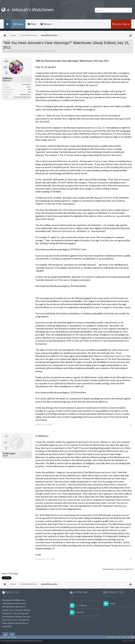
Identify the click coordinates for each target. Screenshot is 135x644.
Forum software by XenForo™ (21, 641)
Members (48, 24)
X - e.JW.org (78, 606)
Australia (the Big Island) (22, 97)
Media (33, 24)
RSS (132, 637)
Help (118, 637)
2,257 (29, 87)
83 (30, 92)
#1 (131, 424)
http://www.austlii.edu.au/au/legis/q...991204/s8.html (61, 286)
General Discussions (22, 51)
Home (7, 24)
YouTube (77, 612)
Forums (20, 24)
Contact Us (111, 637)
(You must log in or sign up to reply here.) (118, 569)
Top (129, 637)
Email (109, 604)
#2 (131, 559)
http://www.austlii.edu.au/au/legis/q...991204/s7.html (61, 249)
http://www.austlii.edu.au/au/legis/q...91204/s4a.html (61, 392)
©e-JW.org (12, 637)
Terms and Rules (128, 641)
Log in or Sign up (121, 24)
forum (3, 637)
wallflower (43, 51)
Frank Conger (9, 453)
